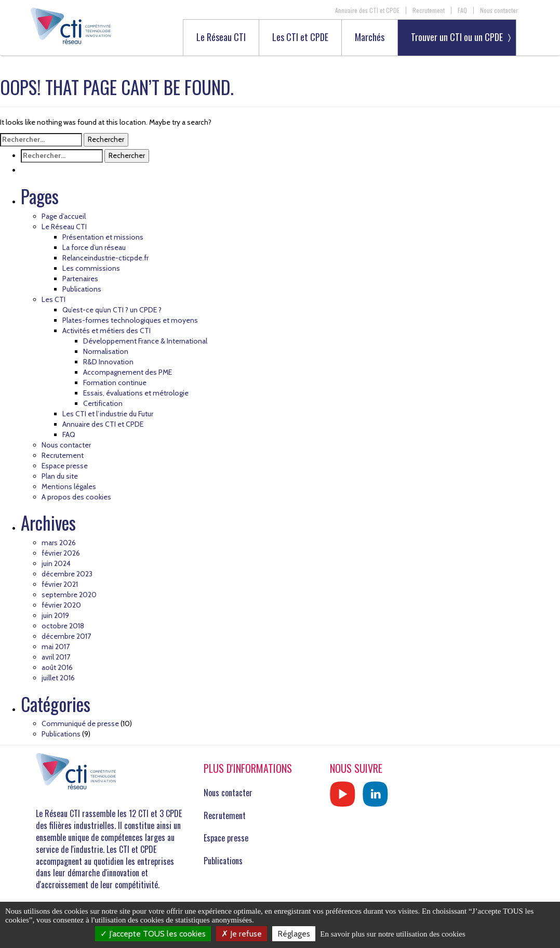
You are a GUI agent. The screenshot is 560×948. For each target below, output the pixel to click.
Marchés (370, 38)
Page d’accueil (64, 216)
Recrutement (429, 10)
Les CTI (54, 299)
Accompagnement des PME (128, 372)
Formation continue (115, 383)
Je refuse (242, 934)
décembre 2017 (66, 636)
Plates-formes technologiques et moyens (130, 320)
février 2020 (61, 605)
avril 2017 (56, 657)
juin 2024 (56, 563)
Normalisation (106, 351)
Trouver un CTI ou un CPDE (457, 37)
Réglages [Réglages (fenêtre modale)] (294, 934)
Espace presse (65, 466)
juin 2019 (55, 615)
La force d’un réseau (94, 247)
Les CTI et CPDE (300, 38)
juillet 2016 (58, 678)
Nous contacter (499, 10)
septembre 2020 (69, 595)
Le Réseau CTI (221, 38)
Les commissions (91, 268)
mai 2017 (56, 647)
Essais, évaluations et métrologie (136, 393)
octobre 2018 (63, 626)
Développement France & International (145, 341)
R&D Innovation (108, 362)
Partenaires (80, 279)
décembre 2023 (67, 574)
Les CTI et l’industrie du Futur (108, 414)
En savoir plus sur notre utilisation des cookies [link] (393, 934)
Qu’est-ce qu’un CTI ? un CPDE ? (112, 310)
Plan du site (60, 476)
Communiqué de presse (80, 723)
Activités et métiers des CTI (106, 331)
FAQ (462, 10)
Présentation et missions (103, 237)
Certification (103, 403)
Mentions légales (69, 486)
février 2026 (61, 553)
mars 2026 (59, 543)
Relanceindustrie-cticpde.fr (105, 258)
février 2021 (60, 584)
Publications (82, 289)
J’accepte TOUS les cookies (153, 934)
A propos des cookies (76, 497)
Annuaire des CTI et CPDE (367, 10)
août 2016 (57, 667)
